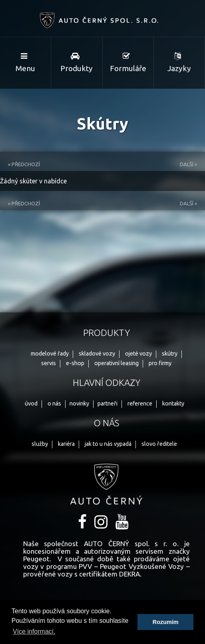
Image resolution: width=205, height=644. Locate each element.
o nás (54, 403)
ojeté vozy (138, 354)
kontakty (173, 403)
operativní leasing (116, 363)
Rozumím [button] (166, 622)
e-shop (75, 363)
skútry (170, 354)
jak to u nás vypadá (108, 444)
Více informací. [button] (34, 631)
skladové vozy (97, 354)
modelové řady (50, 354)
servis (49, 363)
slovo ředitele (159, 444)
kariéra (66, 444)
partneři (107, 403)
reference (140, 403)
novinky (79, 403)
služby (40, 444)
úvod (31, 403)
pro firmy (160, 363)
